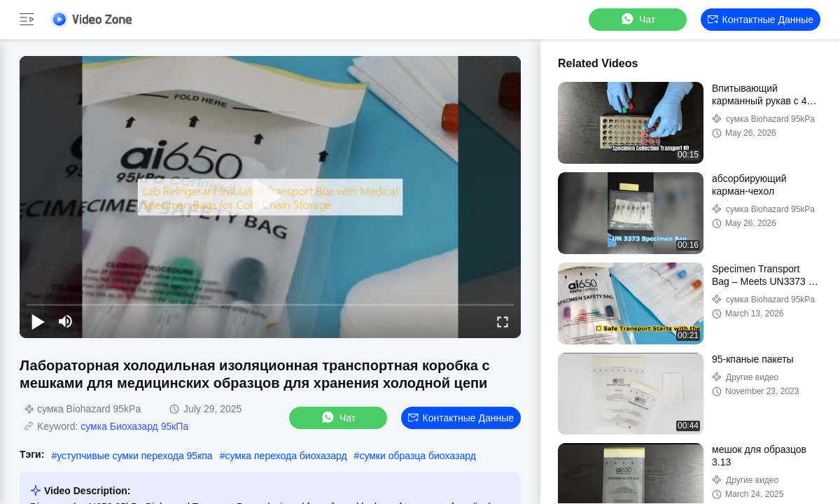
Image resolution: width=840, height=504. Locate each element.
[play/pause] (38, 321)
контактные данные (761, 20)
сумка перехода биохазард (286, 456)
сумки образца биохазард (417, 456)
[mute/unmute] (66, 321)
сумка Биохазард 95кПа (134, 426)
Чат (637, 19)
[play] (270, 197)
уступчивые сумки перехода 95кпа (134, 456)
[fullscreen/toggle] (503, 321)
